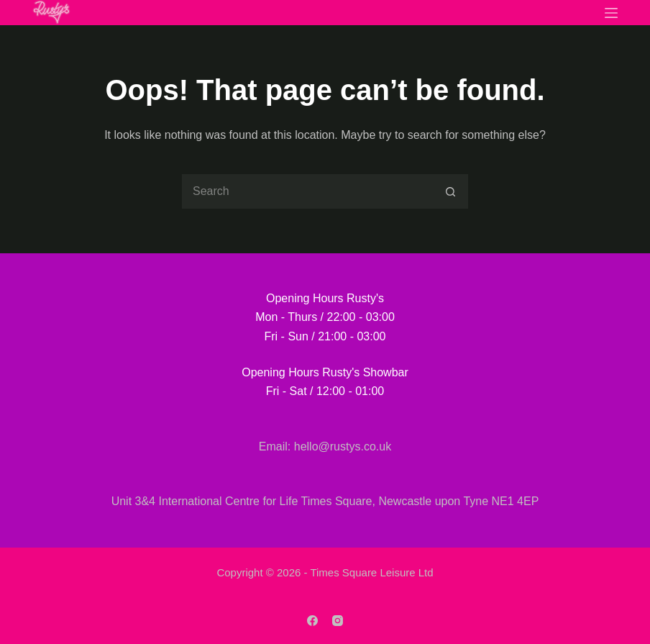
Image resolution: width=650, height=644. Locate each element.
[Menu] (611, 13)
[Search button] (451, 191)
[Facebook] (312, 621)
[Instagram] (338, 621)
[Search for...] (307, 191)
